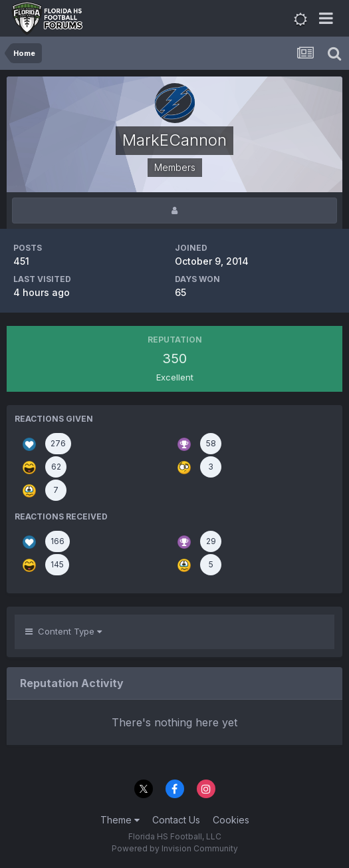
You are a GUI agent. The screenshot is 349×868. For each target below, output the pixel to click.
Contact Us (176, 820)
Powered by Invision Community (175, 848)
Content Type (63, 631)
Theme (120, 820)
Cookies (231, 820)
